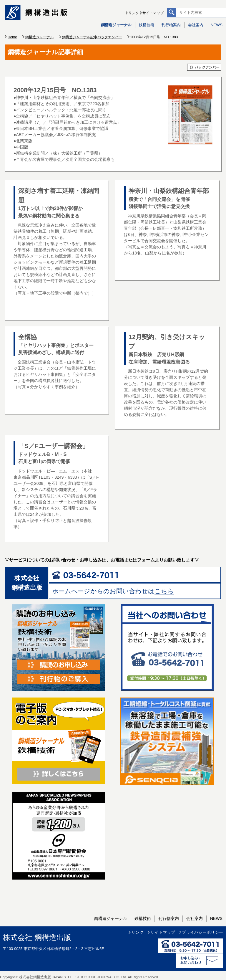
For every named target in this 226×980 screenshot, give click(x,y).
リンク (134, 13)
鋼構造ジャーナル (116, 25)
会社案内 (196, 25)
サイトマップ (153, 13)
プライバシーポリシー (202, 932)
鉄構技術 (147, 25)
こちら (164, 591)
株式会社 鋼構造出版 (37, 937)
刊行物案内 (171, 25)
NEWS (217, 25)
